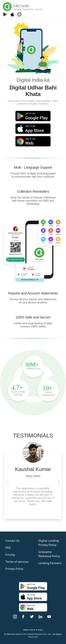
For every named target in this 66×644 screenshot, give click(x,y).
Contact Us (12, 541)
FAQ (8, 548)
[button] (7, 482)
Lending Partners (50, 563)
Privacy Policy (14, 569)
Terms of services (17, 562)
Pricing (10, 555)
